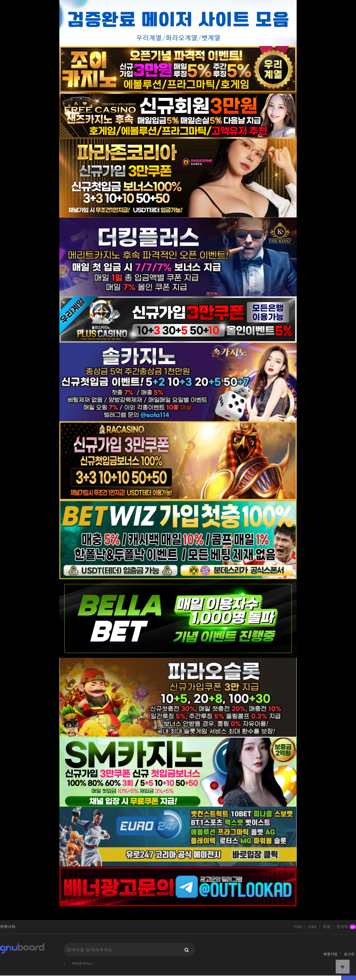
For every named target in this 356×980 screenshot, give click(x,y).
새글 (326, 927)
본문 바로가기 (0, 0)
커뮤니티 (8, 927)
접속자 (346, 927)
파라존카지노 (82, 963)
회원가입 (330, 954)
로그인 (349, 954)
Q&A (312, 927)
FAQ (298, 927)
